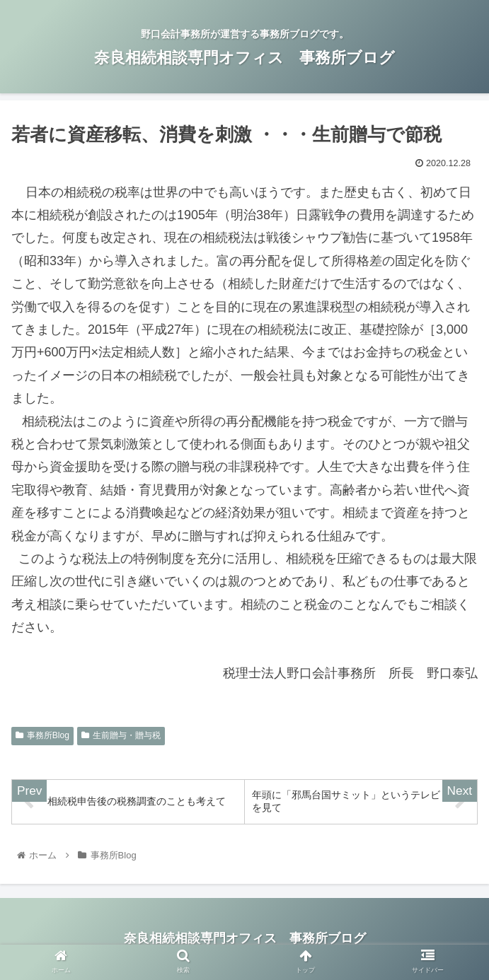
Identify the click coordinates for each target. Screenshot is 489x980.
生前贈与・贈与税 (121, 735)
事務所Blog (42, 735)
